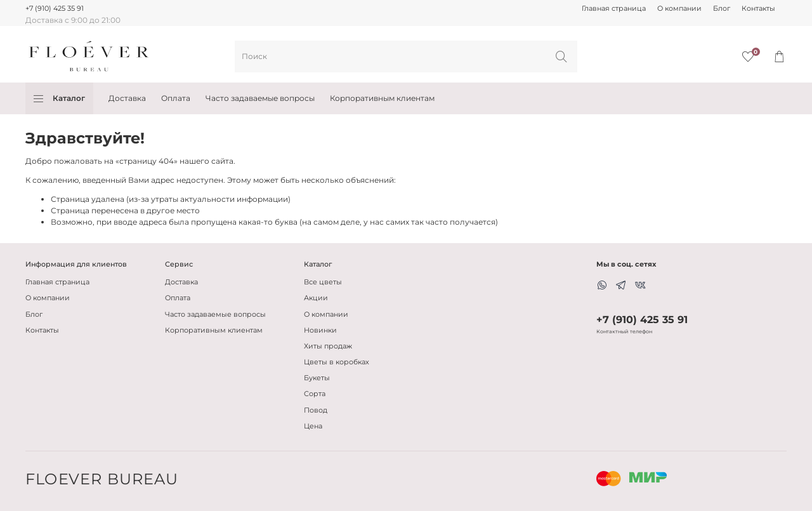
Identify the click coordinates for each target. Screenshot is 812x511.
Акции (316, 298)
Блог (722, 9)
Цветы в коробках (337, 362)
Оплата (176, 98)
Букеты (317, 378)
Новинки (320, 330)
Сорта (315, 394)
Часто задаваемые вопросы (260, 98)
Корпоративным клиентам (382, 98)
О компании (679, 9)
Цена (313, 426)
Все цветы (323, 282)
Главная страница (614, 9)
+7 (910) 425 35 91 (55, 9)
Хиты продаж (328, 346)
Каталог (59, 98)
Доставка (127, 98)
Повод (316, 410)
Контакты (758, 9)
